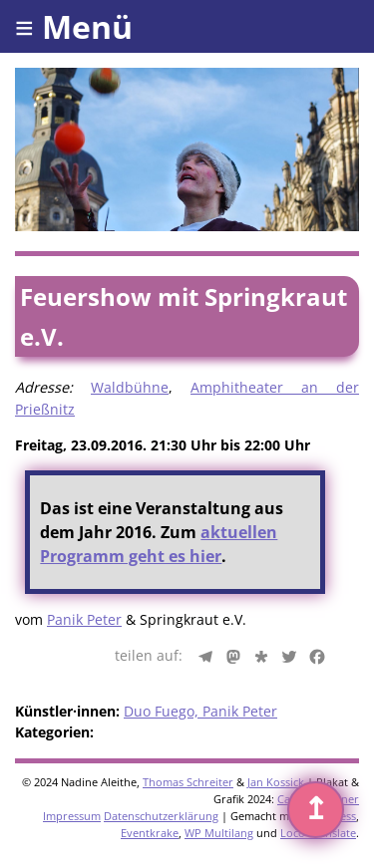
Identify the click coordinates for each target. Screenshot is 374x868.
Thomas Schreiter (188, 782)
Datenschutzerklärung (161, 816)
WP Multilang (219, 833)
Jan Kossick (276, 782)
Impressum (72, 816)
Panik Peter (84, 619)
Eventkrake (150, 833)
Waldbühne (130, 387)
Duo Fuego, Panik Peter (200, 711)
